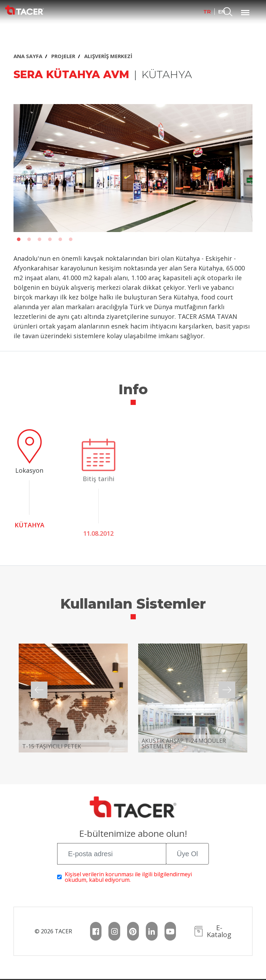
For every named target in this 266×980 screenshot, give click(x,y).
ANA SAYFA (28, 56)
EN (222, 12)
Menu (245, 9)
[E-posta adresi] (112, 854)
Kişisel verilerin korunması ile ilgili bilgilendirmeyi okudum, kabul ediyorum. (128, 877)
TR (207, 12)
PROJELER (63, 56)
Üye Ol (187, 854)
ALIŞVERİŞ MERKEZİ (108, 56)
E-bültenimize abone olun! (133, 834)
